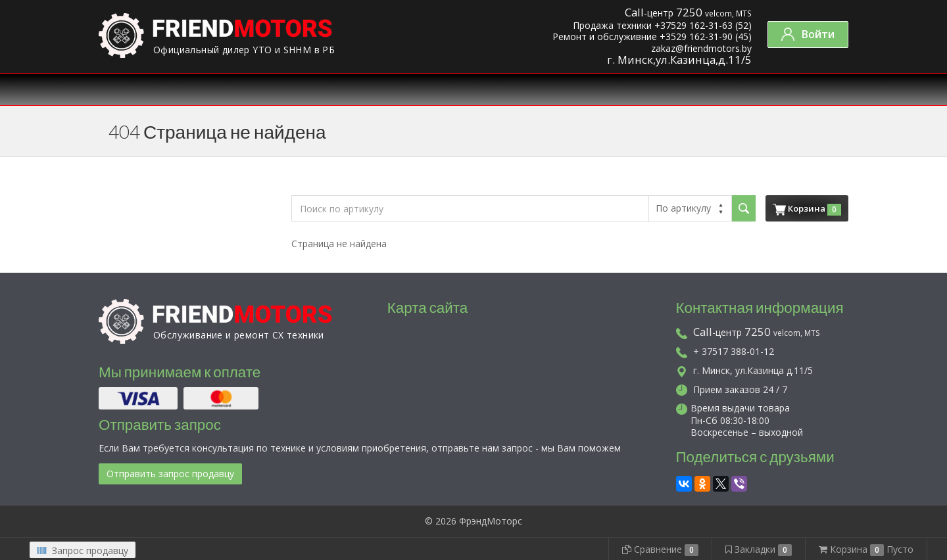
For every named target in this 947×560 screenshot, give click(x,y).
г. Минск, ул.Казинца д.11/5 (744, 370)
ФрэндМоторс (491, 521)
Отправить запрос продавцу (170, 474)
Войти (808, 34)
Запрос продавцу (83, 550)
